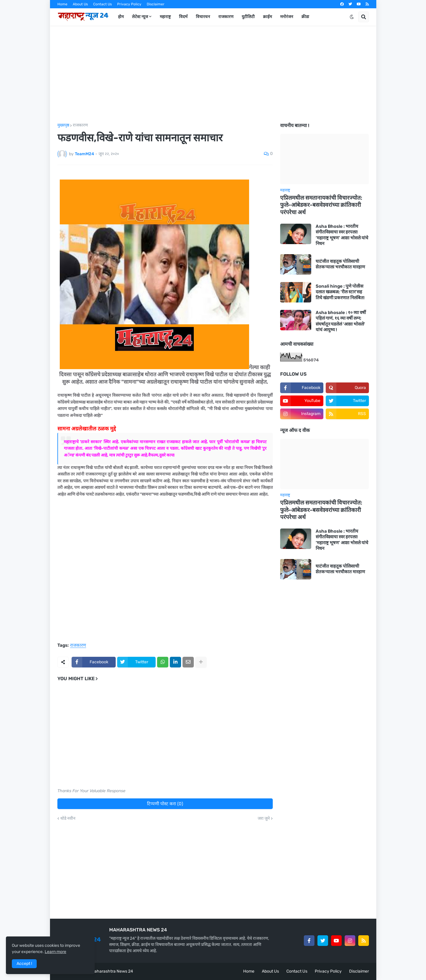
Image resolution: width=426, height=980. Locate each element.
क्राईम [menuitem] (267, 17)
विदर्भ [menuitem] (183, 17)
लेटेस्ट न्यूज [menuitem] (140, 17)
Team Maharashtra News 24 (106, 971)
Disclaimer (156, 4)
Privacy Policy (129, 4)
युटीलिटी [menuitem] (248, 17)
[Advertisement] (213, 74)
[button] (352, 17)
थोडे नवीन (68, 819)
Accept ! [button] (24, 964)
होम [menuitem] (121, 17)
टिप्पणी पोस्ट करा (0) (165, 804)
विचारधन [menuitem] (203, 17)
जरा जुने (264, 819)
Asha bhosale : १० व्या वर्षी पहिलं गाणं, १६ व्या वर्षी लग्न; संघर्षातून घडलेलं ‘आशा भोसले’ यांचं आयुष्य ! (341, 321)
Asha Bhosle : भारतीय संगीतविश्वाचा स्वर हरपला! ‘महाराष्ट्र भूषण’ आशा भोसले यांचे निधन (342, 235)
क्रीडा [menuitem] (305, 17)
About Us (80, 4)
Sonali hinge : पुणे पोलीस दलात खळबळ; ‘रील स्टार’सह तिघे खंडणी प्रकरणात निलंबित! (340, 292)
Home (62, 4)
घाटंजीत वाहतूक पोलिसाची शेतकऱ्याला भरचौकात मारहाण (340, 264)
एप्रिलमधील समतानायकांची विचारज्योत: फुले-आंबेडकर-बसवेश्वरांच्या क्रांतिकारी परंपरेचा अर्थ (321, 205)
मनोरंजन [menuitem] (287, 17)
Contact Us (103, 4)
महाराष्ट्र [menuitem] (165, 17)
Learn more (55, 952)
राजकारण (80, 125)
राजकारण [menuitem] (226, 17)
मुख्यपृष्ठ (63, 125)
